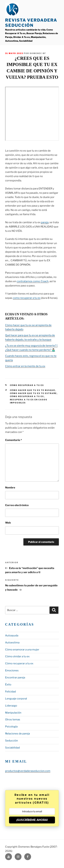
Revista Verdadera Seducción (31, 23)
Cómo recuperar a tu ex (27, 385)
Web (8, 523)
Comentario (13, 440)
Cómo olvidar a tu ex (17, 656)
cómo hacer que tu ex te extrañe (33, 393)
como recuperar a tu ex (27, 298)
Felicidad (10, 692)
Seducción (12, 741)
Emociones (12, 671)
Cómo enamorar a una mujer (22, 650)
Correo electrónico (17, 505)
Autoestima (12, 643)
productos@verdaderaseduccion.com (28, 771)
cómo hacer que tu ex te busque (33, 390)
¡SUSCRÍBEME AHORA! (32, 820)
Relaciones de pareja (17, 734)
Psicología (11, 727)
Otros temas (13, 720)
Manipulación (13, 713)
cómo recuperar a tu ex (27, 396)
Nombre (10, 488)
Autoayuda (12, 636)
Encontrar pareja (15, 678)
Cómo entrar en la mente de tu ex (25, 366)
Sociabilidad (12, 748)
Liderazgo (11, 706)
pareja (45, 222)
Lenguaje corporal (16, 699)
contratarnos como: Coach (33, 281)
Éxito (8, 685)
